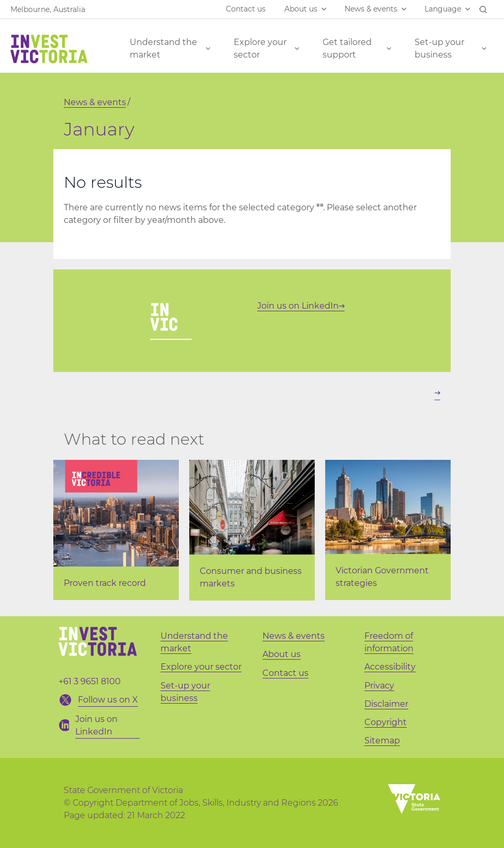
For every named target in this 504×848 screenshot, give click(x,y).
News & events (371, 9)
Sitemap (382, 740)
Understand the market (163, 48)
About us (301, 9)
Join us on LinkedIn (301, 306)
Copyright (386, 722)
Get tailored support (347, 48)
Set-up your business (439, 48)
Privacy (379, 686)
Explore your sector (260, 48)
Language (443, 9)
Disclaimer (386, 704)
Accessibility (390, 667)
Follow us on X (108, 700)
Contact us (246, 9)
